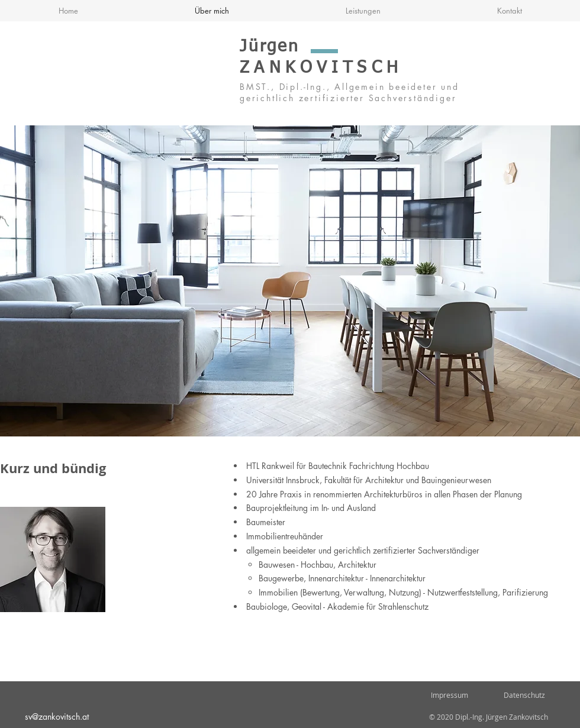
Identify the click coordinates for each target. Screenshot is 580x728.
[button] (290, 281)
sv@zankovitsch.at (57, 716)
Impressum (449, 695)
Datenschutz (524, 695)
